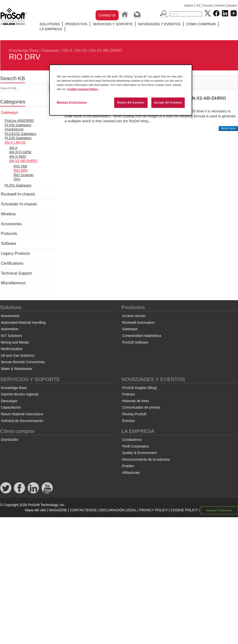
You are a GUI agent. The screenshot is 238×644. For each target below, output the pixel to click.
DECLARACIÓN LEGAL (118, 510)
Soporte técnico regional (20, 394)
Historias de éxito (135, 401)
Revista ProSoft (134, 414)
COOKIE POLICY (184, 510)
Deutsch (220, 6)
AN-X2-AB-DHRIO (106, 50)
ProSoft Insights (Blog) (139, 388)
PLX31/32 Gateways (21, 134)
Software (9, 243)
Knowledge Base (24, 50)
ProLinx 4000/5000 (19, 121)
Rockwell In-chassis (18, 194)
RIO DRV (21, 170)
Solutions (50, 24)
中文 (198, 6)
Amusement (10, 316)
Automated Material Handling (23, 322)
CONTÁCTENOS (83, 510)
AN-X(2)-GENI (20, 152)
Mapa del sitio (35, 510)
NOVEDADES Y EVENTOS (159, 24)
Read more (228, 129)
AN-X (13, 148)
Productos (76, 24)
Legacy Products (15, 253)
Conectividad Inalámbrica (142, 336)
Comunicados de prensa (141, 407)
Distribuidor (10, 440)
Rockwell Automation (138, 322)
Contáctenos (132, 440)
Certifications (12, 263)
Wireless (8, 214)
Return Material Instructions (22, 414)
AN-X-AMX (18, 157)
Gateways (51, 50)
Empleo (128, 466)
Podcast (128, 394)
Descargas (9, 401)
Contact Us (107, 15)
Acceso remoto (134, 316)
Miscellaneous (13, 283)
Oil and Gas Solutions (18, 355)
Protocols (9, 234)
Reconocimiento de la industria (146, 459)
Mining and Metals (15, 342)
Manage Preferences (219, 510)
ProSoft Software (135, 342)
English (189, 6)
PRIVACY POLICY (153, 510)
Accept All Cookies (168, 102)
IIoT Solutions (12, 336)
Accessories (12, 224)
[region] (121, 90)
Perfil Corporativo (135, 446)
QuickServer (14, 129)
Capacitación (11, 407)
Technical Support (16, 273)
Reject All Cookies (131, 102)
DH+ (17, 179)
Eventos (128, 421)
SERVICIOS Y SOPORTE (113, 24)
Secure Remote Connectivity (23, 362)
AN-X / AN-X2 (75, 50)
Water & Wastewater (17, 369)
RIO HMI (20, 166)
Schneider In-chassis (19, 204)
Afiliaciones (131, 473)
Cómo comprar (201, 24)
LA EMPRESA (51, 29)
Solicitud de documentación (22, 421)
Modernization (12, 349)
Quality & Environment (139, 453)
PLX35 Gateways (18, 138)
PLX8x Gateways (18, 125)
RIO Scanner (24, 175)
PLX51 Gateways (18, 185)
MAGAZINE (58, 510)
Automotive (10, 329)
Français (208, 6)
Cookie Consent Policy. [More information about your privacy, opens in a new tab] (83, 89)
